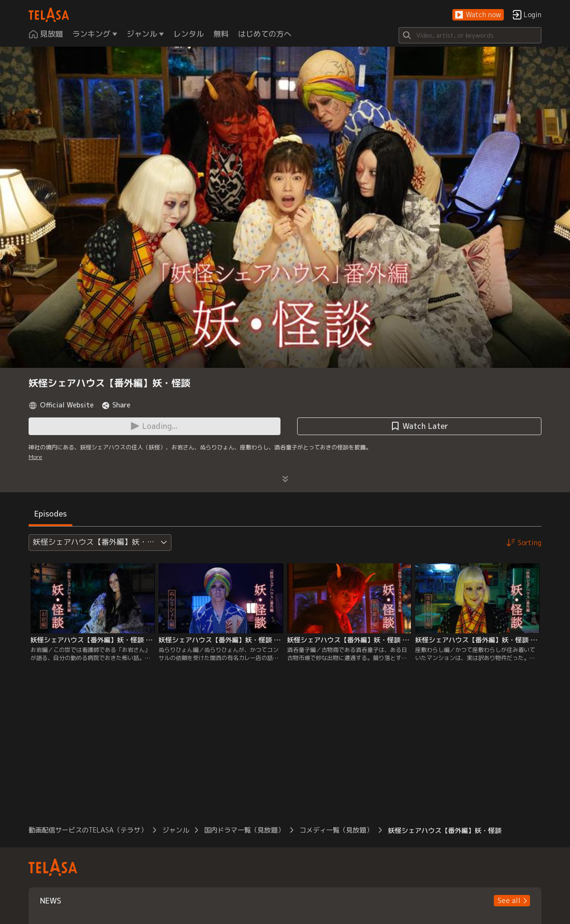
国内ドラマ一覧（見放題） (244, 830)
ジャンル (176, 830)
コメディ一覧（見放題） (336, 830)
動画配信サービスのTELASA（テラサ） (88, 830)
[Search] (470, 35)
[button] (478, 15)
